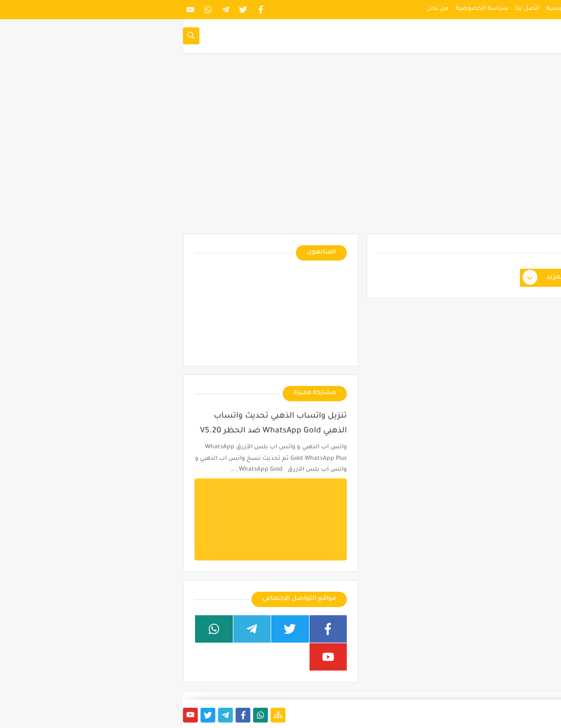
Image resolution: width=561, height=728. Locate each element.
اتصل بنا (344, 9)
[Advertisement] (280, 149)
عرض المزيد (371, 278)
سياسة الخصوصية (299, 9)
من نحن (255, 9)
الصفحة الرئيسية (387, 9)
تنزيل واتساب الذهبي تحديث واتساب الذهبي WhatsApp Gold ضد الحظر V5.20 (90, 424)
